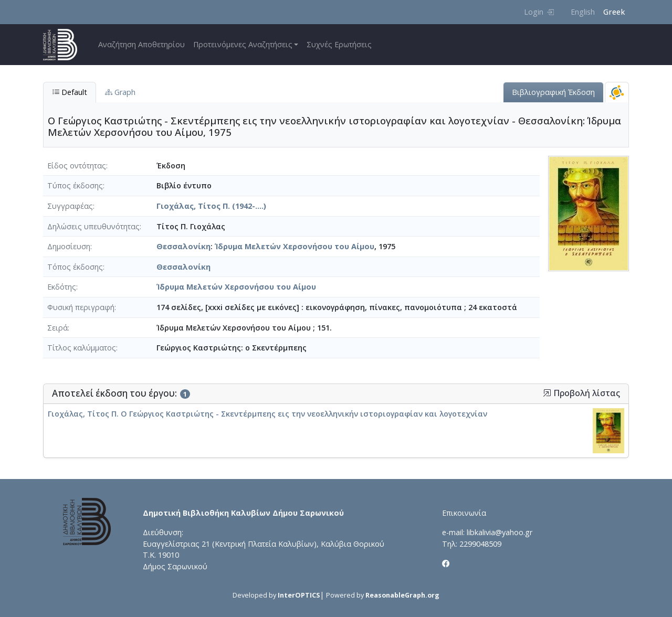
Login (539, 12)
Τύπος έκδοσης (75, 185)
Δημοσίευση (69, 246)
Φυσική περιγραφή (81, 307)
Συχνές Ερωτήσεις (339, 44)
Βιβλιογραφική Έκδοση (553, 92)
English (583, 12)
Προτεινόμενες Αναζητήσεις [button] (243, 44)
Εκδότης (62, 287)
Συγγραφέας (70, 206)
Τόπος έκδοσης (75, 267)
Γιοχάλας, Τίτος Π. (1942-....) (211, 206)
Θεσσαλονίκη (183, 246)
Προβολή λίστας (581, 393)
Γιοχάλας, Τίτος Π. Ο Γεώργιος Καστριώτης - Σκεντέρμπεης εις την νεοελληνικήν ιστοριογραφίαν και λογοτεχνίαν (267, 414)
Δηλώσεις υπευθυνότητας (93, 226)
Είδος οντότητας (77, 166)
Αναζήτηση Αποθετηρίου (141, 44)
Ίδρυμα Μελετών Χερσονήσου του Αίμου (295, 246)
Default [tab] (70, 92)
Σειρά (57, 328)
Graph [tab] (120, 92)
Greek (614, 12)
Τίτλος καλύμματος (82, 348)
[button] (547, 393)
